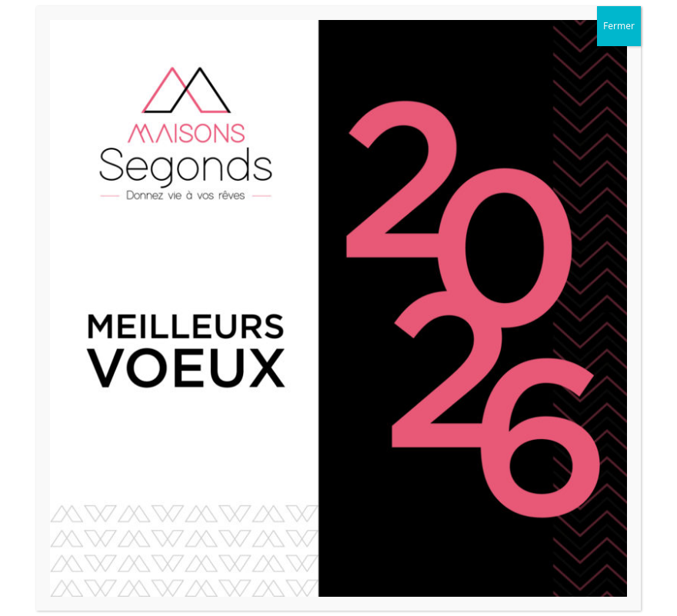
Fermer (619, 26)
